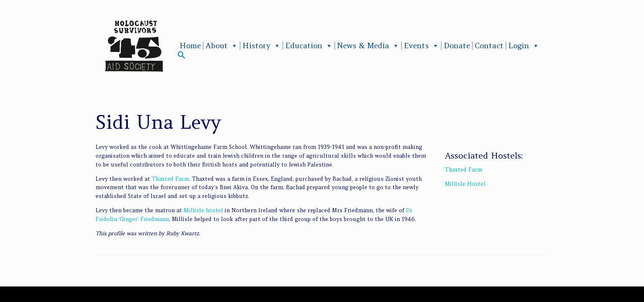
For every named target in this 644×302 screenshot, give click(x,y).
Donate (457, 46)
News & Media (368, 46)
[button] (182, 57)
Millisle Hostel (465, 184)
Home (190, 46)
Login (524, 46)
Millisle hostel (203, 210)
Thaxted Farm (170, 179)
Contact (489, 46)
